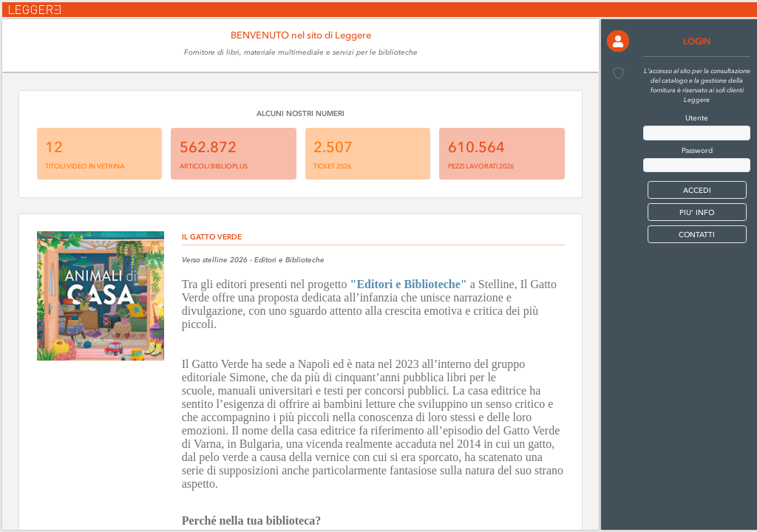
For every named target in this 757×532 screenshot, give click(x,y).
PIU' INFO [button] (697, 212)
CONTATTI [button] (697, 235)
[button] (618, 41)
